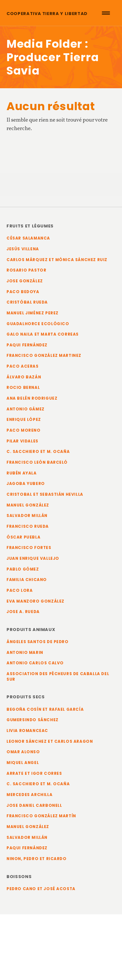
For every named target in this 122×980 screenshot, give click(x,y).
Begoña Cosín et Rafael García (45, 709)
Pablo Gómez (23, 569)
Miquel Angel (23, 763)
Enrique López (24, 420)
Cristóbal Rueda (27, 302)
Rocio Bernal (23, 388)
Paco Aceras (23, 366)
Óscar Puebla (23, 537)
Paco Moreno (24, 430)
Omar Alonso (23, 752)
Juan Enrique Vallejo (33, 558)
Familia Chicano (27, 580)
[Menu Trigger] (106, 13)
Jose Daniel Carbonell (34, 806)
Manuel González (28, 505)
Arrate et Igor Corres (34, 773)
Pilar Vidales (22, 441)
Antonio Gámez (26, 409)
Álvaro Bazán (24, 377)
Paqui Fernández (27, 345)
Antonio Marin (25, 653)
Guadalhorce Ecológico (38, 324)
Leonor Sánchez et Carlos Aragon (50, 741)
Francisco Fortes (29, 548)
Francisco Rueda (28, 526)
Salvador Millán (27, 516)
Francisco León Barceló (37, 462)
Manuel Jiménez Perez (33, 313)
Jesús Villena (23, 249)
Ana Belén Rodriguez (32, 398)
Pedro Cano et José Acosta (41, 889)
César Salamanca (28, 238)
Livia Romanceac (27, 731)
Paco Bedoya (23, 292)
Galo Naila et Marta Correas (43, 334)
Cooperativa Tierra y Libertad (47, 14)
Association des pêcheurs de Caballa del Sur (58, 677)
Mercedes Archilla (29, 795)
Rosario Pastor (26, 270)
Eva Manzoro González (35, 601)
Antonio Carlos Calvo (35, 663)
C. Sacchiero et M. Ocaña (38, 452)
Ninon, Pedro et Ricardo (37, 859)
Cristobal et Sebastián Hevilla (45, 494)
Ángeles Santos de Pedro (38, 642)
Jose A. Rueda (23, 612)
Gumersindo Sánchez (33, 720)
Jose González (25, 281)
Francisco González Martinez (44, 356)
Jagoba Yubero (26, 484)
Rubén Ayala (22, 473)
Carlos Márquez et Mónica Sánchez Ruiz (57, 260)
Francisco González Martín (41, 816)
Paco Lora (20, 590)
